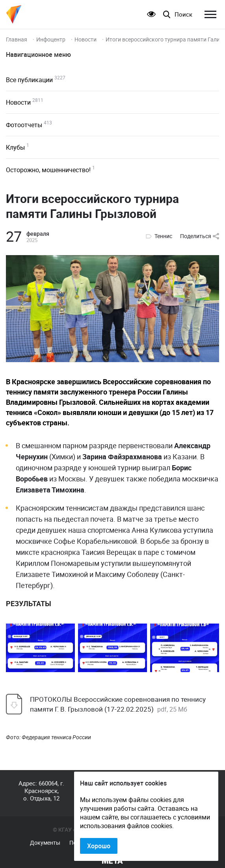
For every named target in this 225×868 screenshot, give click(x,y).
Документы (45, 843)
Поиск (183, 14)
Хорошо (99, 846)
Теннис (163, 236)
